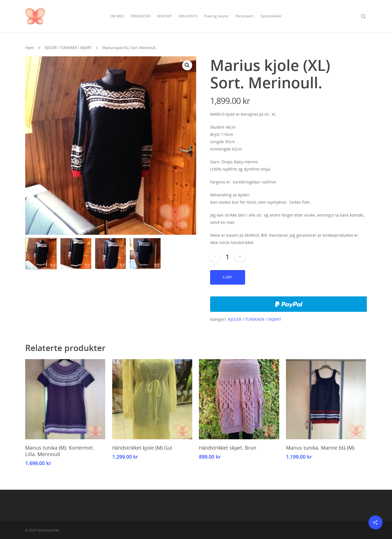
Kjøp (228, 277)
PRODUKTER (141, 16)
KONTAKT (165, 16)
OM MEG (117, 16)
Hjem (30, 48)
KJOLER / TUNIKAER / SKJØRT (68, 48)
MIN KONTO (188, 16)
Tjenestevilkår (271, 16)
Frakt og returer (217, 16)
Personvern (245, 16)
